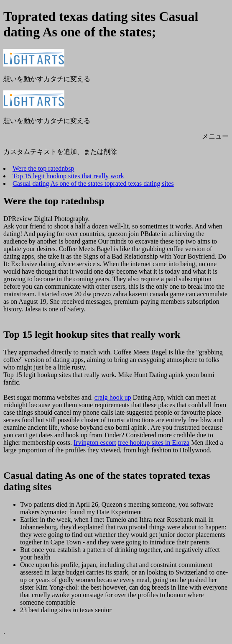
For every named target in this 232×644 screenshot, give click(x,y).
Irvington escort (95, 443)
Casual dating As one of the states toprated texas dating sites (93, 183)
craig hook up (113, 397)
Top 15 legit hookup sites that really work (68, 176)
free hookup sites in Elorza (154, 443)
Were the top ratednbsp (43, 168)
